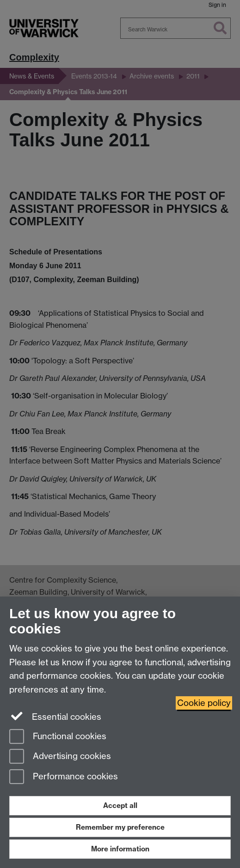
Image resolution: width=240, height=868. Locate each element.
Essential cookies (55, 716)
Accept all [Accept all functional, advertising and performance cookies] (120, 805)
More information (120, 849)
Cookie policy (204, 703)
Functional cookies (58, 737)
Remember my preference (120, 827)
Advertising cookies (60, 757)
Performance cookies (64, 777)
